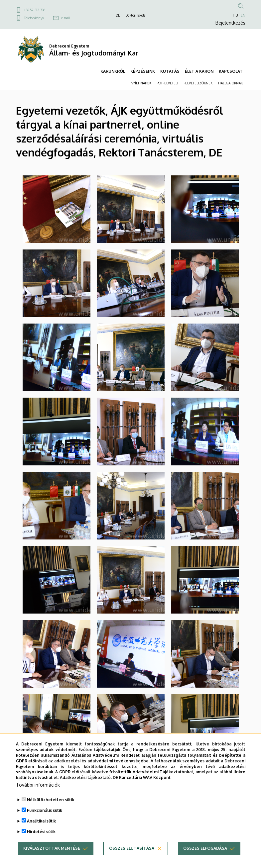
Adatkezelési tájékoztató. (86, 778)
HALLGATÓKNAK (230, 83)
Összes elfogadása (205, 849)
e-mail (66, 18)
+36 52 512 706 (35, 10)
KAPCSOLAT (231, 71)
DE (118, 15)
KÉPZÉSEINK (143, 71)
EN (243, 15)
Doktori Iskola (135, 15)
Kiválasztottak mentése (52, 849)
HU (235, 15)
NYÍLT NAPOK (141, 83)
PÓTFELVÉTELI (167, 83)
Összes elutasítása (132, 849)
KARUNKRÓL (113, 71)
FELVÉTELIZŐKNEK (198, 83)
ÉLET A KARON (199, 71)
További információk (38, 785)
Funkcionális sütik (45, 811)
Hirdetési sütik (41, 832)
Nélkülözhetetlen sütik (51, 800)
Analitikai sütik (41, 821)
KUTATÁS (170, 71)
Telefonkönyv (34, 18)
